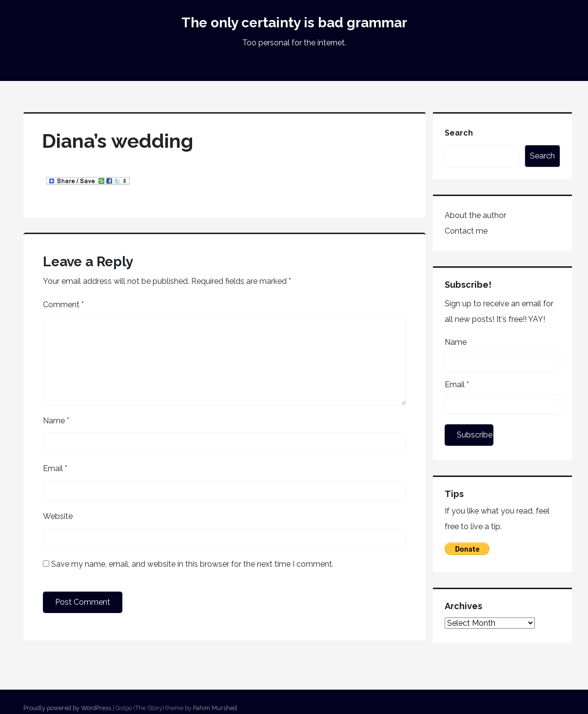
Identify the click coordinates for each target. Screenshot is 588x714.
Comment (63, 305)
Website (58, 516)
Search (459, 133)
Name (56, 421)
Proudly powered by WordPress (67, 708)
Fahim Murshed (215, 708)
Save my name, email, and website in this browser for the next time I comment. (192, 564)
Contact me (466, 231)
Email (55, 468)
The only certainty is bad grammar (294, 23)
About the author (475, 215)
